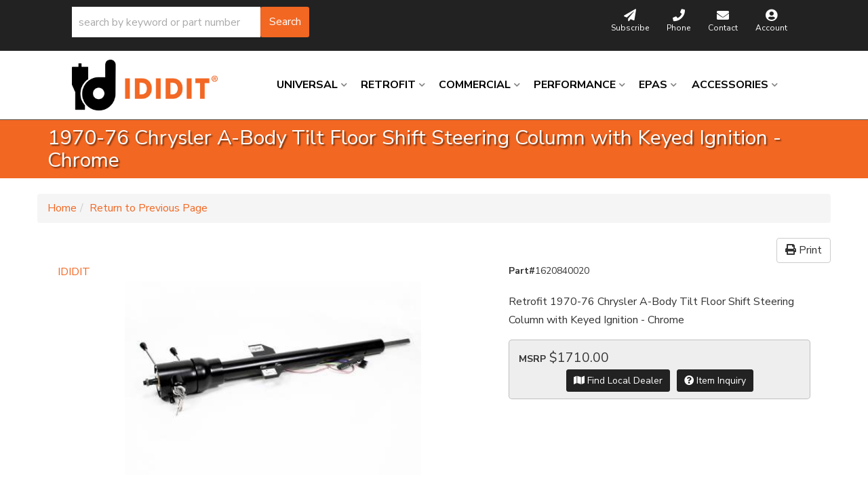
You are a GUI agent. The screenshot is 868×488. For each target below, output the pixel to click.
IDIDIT (74, 272)
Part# (522, 271)
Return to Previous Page (149, 208)
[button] (191, 22)
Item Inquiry (715, 381)
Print (804, 250)
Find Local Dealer (618, 381)
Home (62, 208)
